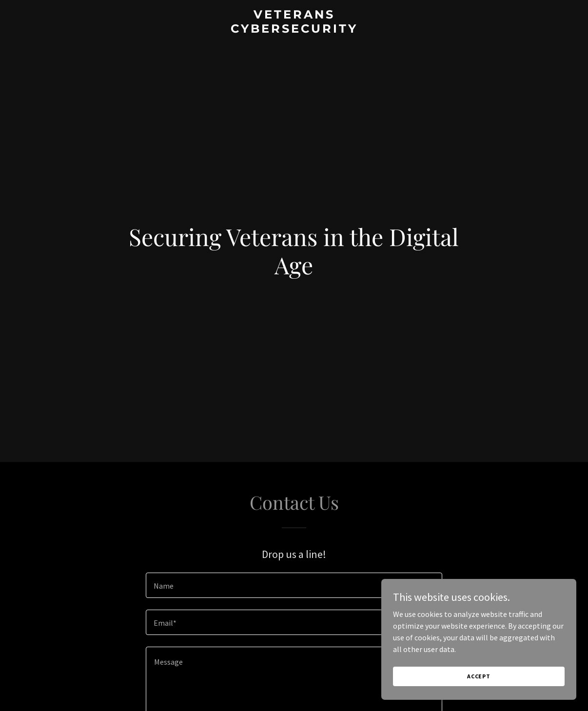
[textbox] (294, 585)
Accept (479, 676)
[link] (294, 30)
